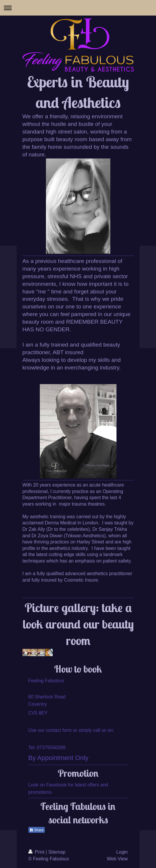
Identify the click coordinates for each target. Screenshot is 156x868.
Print (37, 852)
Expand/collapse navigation (78, 8)
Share (37, 830)
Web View (117, 859)
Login (122, 852)
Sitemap (57, 852)
